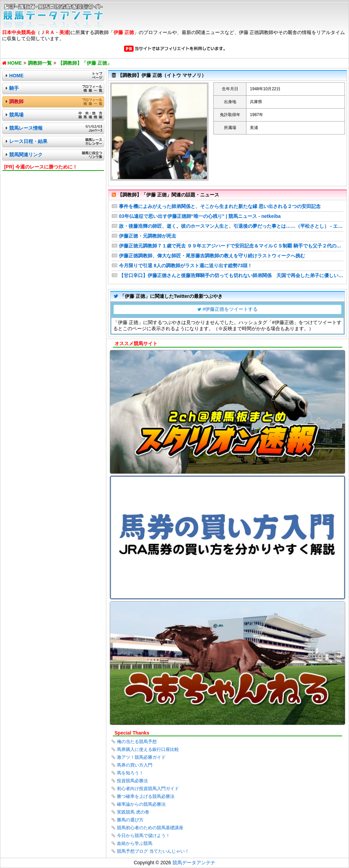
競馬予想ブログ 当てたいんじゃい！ (153, 851)
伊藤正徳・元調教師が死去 (148, 236)
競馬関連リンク (26, 155)
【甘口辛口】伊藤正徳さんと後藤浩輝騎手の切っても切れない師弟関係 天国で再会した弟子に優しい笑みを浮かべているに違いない (231, 275)
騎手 (14, 88)
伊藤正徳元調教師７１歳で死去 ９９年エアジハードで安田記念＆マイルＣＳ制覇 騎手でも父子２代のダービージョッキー (231, 246)
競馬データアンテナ (194, 863)
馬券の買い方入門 (135, 765)
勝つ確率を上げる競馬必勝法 (146, 796)
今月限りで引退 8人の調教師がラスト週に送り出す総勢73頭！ (186, 266)
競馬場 (16, 115)
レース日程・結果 (28, 141)
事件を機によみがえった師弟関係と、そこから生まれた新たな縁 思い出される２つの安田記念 (220, 206)
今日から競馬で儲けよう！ (143, 835)
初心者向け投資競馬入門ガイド (148, 789)
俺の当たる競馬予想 (137, 742)
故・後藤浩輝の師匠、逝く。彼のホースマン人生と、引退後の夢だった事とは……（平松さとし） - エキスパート (231, 226)
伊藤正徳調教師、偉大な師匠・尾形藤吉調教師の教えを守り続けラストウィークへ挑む (212, 256)
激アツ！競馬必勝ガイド (141, 757)
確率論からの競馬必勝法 (141, 804)
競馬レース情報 (26, 128)
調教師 (16, 101)
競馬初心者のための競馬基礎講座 (150, 828)
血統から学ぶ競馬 (135, 843)
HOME (16, 76)
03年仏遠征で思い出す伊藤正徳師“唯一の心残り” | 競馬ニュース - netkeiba (200, 216)
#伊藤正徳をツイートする (230, 309)
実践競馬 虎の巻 (133, 812)
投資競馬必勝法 (132, 781)
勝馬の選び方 (130, 820)
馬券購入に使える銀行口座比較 (148, 749)
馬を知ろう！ (130, 773)
